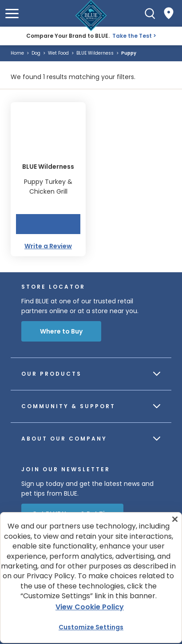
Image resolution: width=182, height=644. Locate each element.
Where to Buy (61, 331)
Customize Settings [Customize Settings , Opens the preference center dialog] (91, 627)
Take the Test (132, 36)
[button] (12, 14)
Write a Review (48, 246)
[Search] (150, 13)
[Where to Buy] (169, 13)
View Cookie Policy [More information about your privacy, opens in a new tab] (90, 607)
